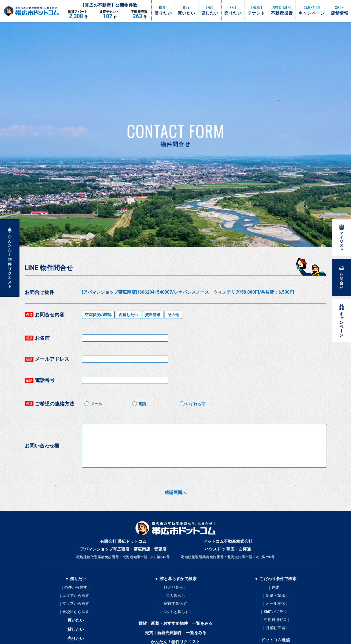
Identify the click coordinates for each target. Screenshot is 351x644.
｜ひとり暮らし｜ (175, 588)
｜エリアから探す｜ (76, 596)
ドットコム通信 (275, 641)
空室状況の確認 (98, 315)
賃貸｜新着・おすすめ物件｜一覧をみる (175, 624)
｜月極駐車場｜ (275, 629)
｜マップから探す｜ (76, 604)
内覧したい (128, 315)
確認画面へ (175, 493)
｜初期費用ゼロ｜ (275, 620)
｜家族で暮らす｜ (175, 604)
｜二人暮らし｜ (175, 596)
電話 (142, 404)
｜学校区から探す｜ (76, 612)
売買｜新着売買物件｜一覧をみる (176, 634)
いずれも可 (196, 404)
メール (96, 404)
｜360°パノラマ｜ (275, 612)
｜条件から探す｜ (76, 588)
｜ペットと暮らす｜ (175, 612)
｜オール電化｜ (275, 604)
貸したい (76, 630)
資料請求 (153, 315)
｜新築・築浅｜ (275, 596)
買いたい (76, 621)
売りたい (76, 640)
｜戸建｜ (275, 588)
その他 (173, 315)
